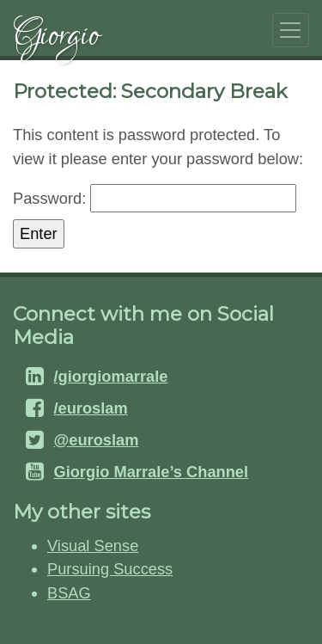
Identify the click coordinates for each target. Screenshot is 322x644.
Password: (155, 198)
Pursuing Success (110, 569)
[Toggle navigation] (291, 30)
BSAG (69, 593)
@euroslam (96, 440)
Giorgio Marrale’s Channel (151, 472)
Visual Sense (93, 546)
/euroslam (90, 408)
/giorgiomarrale (110, 376)
